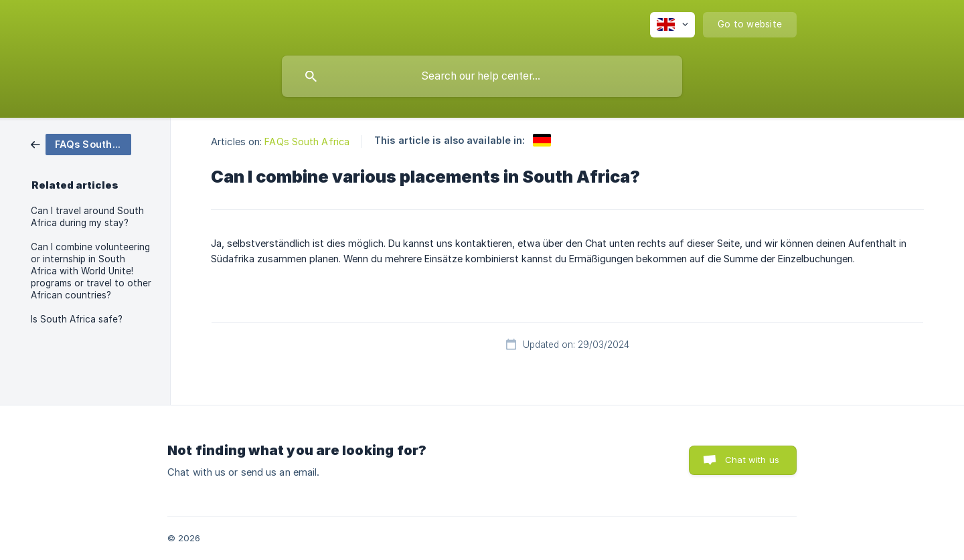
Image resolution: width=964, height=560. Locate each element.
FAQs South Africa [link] (307, 142)
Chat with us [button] (752, 460)
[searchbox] (482, 76)
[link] (81, 144)
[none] (672, 25)
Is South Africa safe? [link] (77, 319)
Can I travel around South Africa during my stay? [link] (87, 217)
